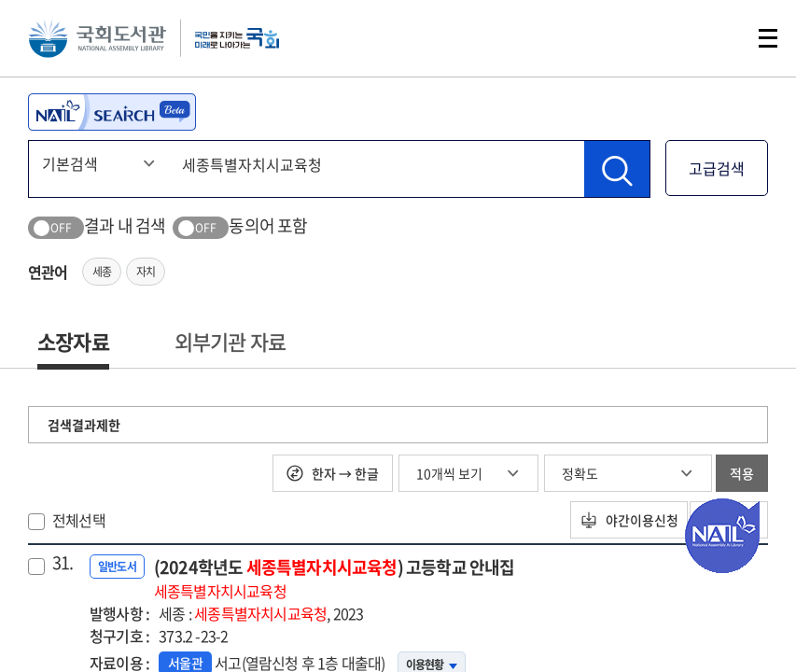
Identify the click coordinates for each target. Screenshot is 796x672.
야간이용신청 (612, 520)
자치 (146, 272)
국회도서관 (103, 42)
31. (63, 563)
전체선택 (79, 520)
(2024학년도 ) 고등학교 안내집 (335, 578)
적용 (742, 473)
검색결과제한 (84, 425)
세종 (102, 272)
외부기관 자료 (230, 341)
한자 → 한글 (333, 473)
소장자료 (73, 341)
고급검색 (717, 168)
